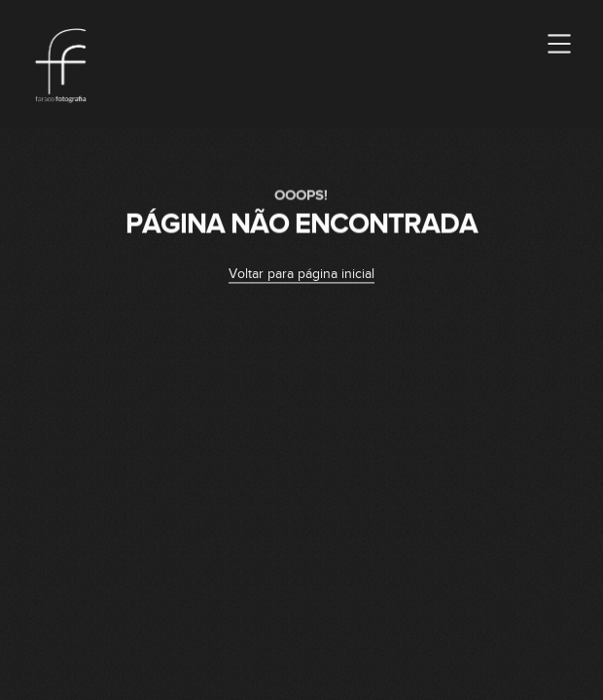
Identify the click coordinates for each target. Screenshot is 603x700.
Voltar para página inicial (301, 275)
